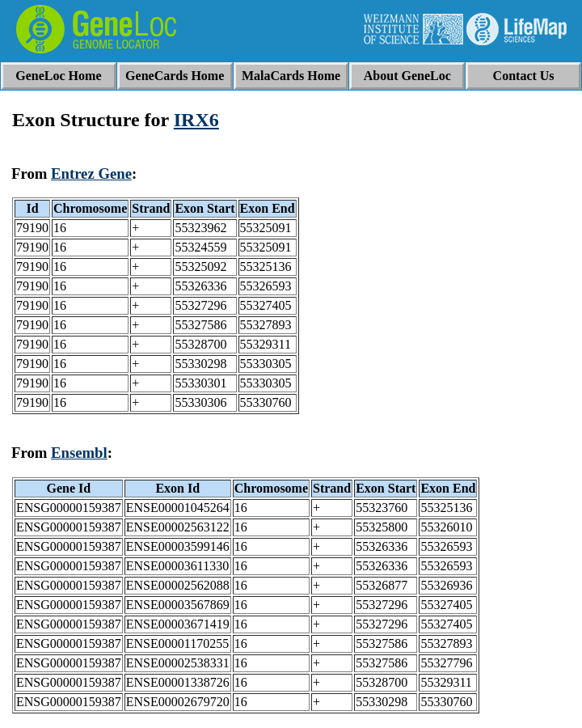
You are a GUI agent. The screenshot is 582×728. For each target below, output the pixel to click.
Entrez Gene (91, 174)
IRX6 (196, 120)
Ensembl (79, 453)
